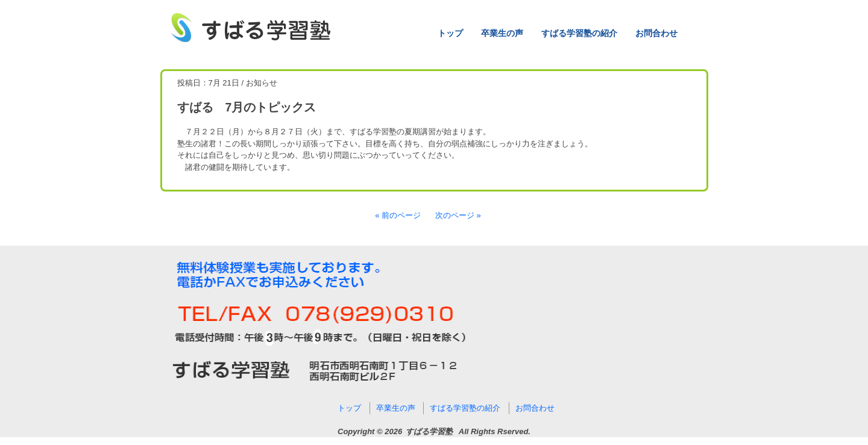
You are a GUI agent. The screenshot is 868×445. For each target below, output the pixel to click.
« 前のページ (398, 215)
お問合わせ (656, 33)
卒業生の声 (502, 33)
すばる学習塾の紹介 (579, 33)
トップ (450, 33)
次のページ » (458, 215)
